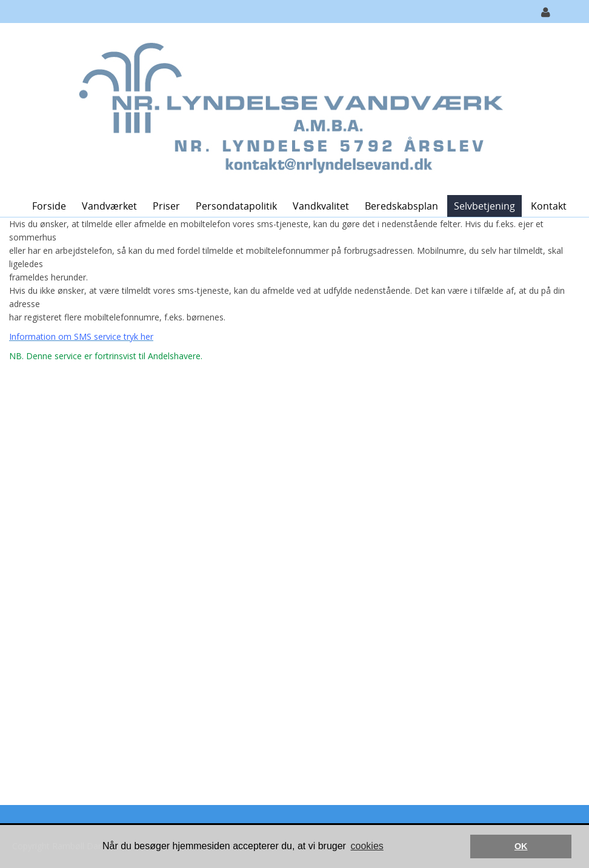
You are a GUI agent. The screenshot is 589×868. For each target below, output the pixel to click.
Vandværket (109, 206)
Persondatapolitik (236, 206)
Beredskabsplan (401, 206)
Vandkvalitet (321, 206)
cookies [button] (367, 846)
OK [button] (521, 846)
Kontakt (549, 206)
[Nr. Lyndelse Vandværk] (290, 108)
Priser (166, 206)
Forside (49, 206)
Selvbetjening (484, 206)
